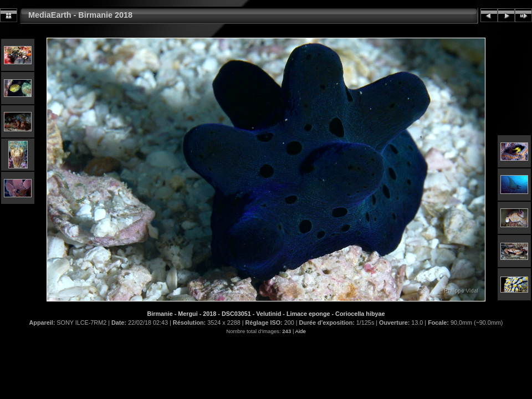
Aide (301, 331)
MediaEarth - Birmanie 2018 (80, 15)
